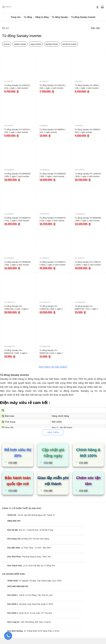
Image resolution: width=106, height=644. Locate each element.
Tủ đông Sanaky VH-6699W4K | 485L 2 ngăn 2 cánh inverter (88, 219)
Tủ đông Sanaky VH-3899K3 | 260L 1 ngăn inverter (88, 131)
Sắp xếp (95, 28)
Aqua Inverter (36, 44)
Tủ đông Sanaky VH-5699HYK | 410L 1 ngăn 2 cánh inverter (53, 219)
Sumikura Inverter (69, 44)
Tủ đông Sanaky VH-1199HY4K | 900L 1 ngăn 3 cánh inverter (51, 308)
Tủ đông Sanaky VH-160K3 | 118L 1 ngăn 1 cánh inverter (87, 87)
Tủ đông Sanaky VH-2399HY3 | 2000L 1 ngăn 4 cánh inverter (53, 263)
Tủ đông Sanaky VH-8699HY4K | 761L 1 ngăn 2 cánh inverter (86, 308)
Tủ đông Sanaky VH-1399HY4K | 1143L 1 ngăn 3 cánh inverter (16, 308)
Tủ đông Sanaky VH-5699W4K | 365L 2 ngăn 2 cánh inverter (17, 263)
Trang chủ (16, 17)
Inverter (7, 44)
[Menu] (7, 7)
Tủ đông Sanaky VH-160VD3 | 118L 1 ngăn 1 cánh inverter (17, 131)
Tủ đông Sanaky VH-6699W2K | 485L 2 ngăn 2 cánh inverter (17, 175)
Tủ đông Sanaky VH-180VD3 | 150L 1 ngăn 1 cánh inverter (53, 87)
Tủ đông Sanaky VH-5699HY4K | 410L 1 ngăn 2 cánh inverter (51, 352)
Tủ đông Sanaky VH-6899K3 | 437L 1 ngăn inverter (52, 131)
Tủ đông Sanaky (60, 17)
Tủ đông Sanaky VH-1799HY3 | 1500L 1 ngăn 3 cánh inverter (88, 263)
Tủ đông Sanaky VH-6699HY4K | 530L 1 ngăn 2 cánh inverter (16, 352)
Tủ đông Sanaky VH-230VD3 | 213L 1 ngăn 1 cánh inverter (17, 87)
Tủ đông (28, 17)
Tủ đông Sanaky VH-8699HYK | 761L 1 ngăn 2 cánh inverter (17, 219)
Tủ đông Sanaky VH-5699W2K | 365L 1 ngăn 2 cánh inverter (53, 175)
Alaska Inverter (20, 44)
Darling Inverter (52, 44)
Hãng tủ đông (42, 17)
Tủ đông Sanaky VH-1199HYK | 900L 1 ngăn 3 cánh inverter (88, 175)
